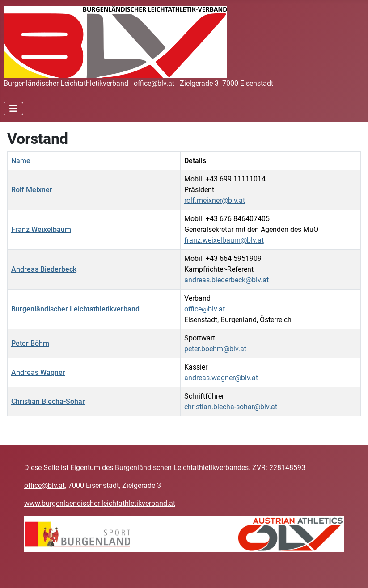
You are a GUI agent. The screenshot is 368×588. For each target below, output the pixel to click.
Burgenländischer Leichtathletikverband (75, 309)
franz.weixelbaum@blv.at (224, 240)
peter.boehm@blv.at (215, 349)
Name (21, 161)
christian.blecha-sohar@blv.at (231, 407)
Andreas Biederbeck (44, 269)
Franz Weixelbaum (41, 229)
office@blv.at (205, 309)
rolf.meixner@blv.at (215, 200)
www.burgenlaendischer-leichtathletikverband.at (100, 503)
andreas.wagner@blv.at (221, 378)
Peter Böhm (30, 343)
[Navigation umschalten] (13, 109)
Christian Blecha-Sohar (48, 401)
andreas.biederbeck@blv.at (226, 280)
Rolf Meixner (32, 190)
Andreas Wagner (38, 372)
